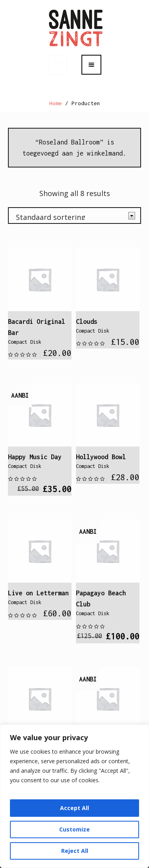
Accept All (74, 808)
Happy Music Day (35, 457)
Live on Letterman (38, 593)
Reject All (75, 851)
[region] (74, 796)
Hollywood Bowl (101, 457)
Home (56, 103)
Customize (74, 829)
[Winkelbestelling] (74, 216)
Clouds (87, 321)
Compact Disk (25, 342)
